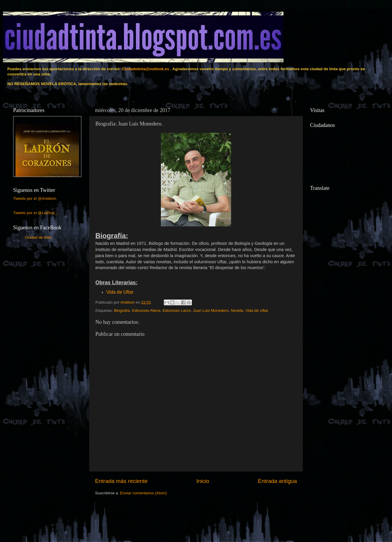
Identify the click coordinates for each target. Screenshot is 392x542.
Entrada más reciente (121, 481)
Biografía (122, 310)
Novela (237, 310)
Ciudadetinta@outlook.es (145, 69)
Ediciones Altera (146, 310)
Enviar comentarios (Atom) (144, 493)
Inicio (203, 481)
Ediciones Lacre (177, 310)
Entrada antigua (277, 481)
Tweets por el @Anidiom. (35, 198)
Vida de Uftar (257, 310)
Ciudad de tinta (38, 237)
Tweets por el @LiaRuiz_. (36, 213)
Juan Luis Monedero (211, 310)
